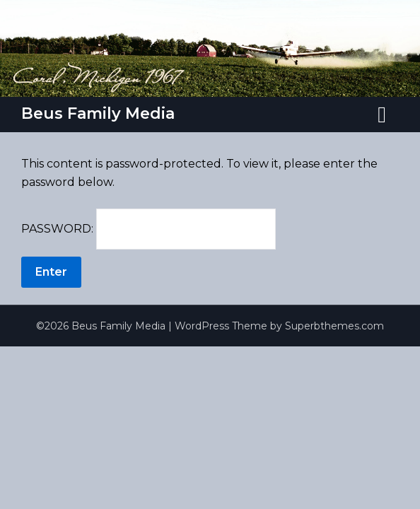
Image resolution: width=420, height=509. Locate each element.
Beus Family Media (98, 113)
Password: (148, 229)
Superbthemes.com (334, 326)
